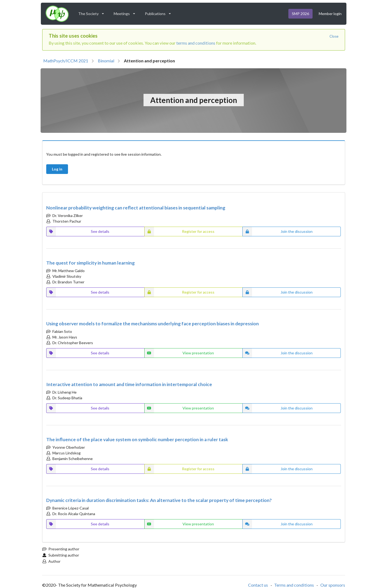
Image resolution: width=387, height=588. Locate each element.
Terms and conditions (294, 585)
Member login (330, 14)
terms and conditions (196, 43)
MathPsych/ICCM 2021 (66, 61)
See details (78, 231)
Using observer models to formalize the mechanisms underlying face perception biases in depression (153, 324)
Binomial (106, 61)
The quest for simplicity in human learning (90, 263)
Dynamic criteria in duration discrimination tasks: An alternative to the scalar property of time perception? (159, 500)
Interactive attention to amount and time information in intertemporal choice (129, 384)
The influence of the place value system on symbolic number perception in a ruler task (137, 439)
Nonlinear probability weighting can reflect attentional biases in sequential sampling (136, 208)
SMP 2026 (300, 14)
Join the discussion (277, 231)
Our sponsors (333, 585)
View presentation (179, 353)
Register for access (180, 231)
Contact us (258, 585)
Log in (57, 169)
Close (334, 36)
